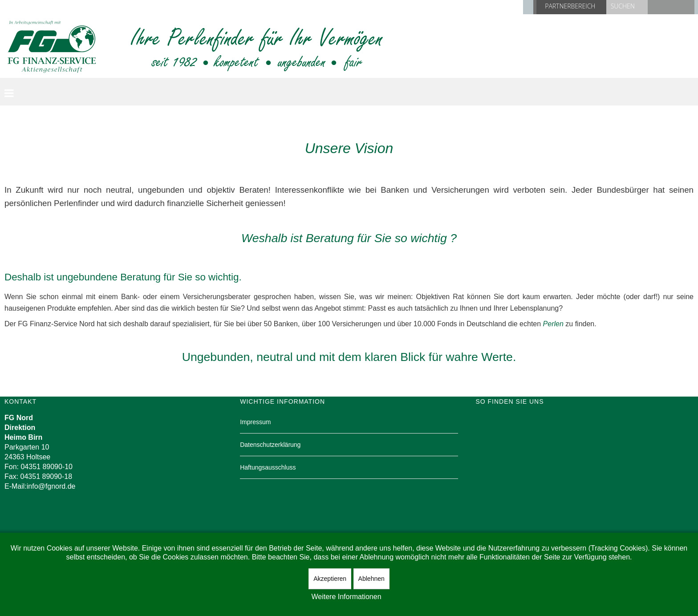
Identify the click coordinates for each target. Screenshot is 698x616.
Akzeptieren (330, 579)
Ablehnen (371, 579)
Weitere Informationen (346, 597)
